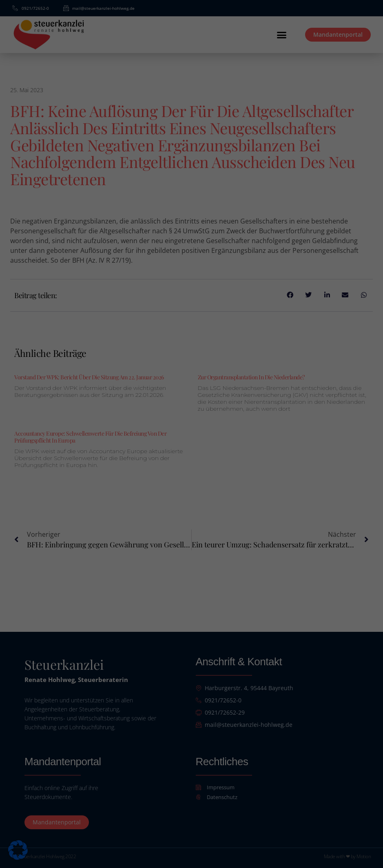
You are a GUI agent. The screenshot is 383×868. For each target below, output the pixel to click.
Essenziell (132, 437)
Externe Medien (238, 437)
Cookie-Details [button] (156, 531)
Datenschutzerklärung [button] (195, 531)
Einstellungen (262, 411)
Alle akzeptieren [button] (192, 465)
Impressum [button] (231, 531)
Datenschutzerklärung (113, 411)
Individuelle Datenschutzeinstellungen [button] (191, 513)
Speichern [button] (191, 489)
